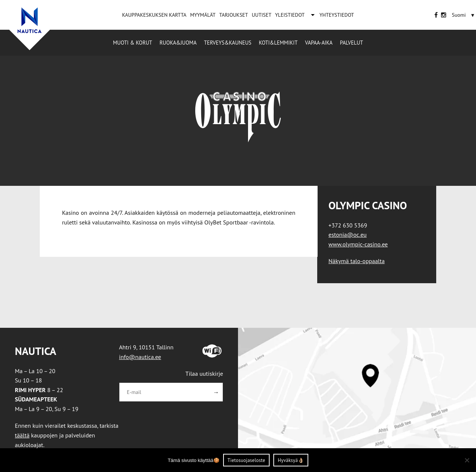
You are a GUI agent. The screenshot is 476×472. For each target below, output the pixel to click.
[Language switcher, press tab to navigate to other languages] (459, 15)
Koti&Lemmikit (278, 43)
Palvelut (351, 43)
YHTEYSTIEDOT (337, 15)
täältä (22, 435)
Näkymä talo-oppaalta (356, 261)
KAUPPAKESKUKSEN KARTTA (154, 15)
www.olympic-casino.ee (358, 244)
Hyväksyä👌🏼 (291, 460)
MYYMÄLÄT (203, 15)
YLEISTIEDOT (290, 15)
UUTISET (262, 15)
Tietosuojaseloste (246, 460)
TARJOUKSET (233, 15)
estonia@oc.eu (348, 235)
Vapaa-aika (319, 43)
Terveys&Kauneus (228, 43)
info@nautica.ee (140, 357)
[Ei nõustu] (467, 460)
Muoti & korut (133, 43)
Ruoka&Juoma (178, 43)
